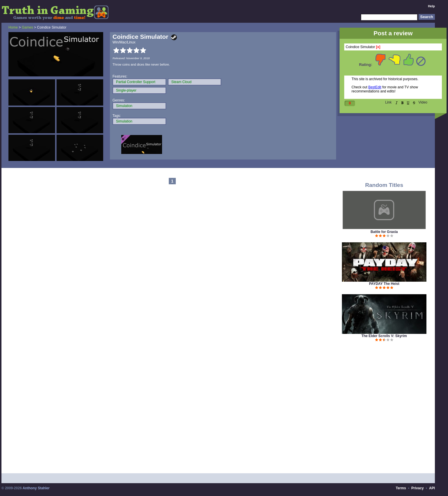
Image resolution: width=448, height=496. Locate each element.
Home (13, 27)
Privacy (418, 488)
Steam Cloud (181, 82)
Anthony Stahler (36, 488)
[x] (378, 47)
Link (389, 102)
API (432, 488)
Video (423, 102)
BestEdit (375, 87)
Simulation (124, 106)
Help (431, 6)
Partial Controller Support (136, 82)
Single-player (126, 90)
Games (28, 27)
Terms (401, 488)
